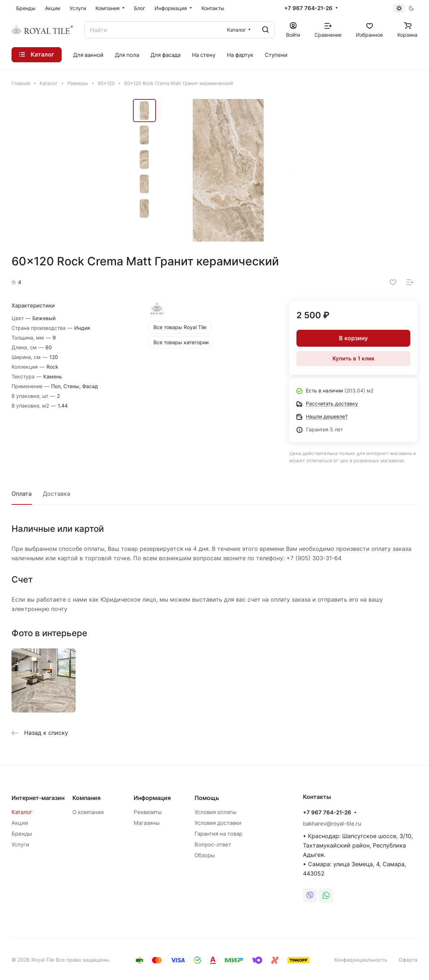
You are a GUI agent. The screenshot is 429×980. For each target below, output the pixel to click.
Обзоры (205, 855)
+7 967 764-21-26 (308, 8)
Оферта (408, 960)
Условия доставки (218, 823)
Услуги (20, 844)
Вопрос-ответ (213, 844)
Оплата (22, 494)
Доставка (57, 494)
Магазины (147, 823)
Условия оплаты (215, 812)
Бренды (22, 834)
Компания (86, 798)
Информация (152, 798)
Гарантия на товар (218, 834)
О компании (88, 812)
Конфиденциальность (361, 960)
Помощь (207, 798)
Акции (20, 823)
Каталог (22, 812)
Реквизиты (148, 812)
